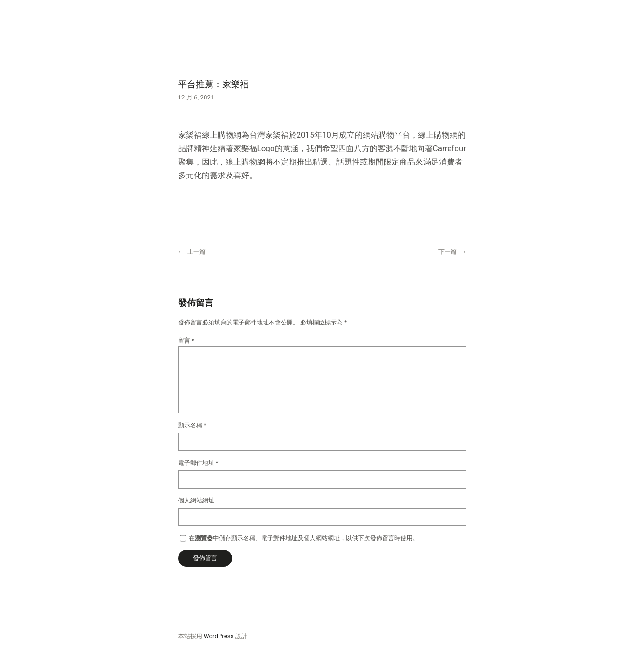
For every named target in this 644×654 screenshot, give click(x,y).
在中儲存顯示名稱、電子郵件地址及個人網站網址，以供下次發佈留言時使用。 (304, 538)
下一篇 (448, 252)
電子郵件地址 (198, 463)
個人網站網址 (196, 500)
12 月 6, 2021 (196, 97)
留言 (186, 340)
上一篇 (196, 252)
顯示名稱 (192, 425)
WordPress (219, 636)
